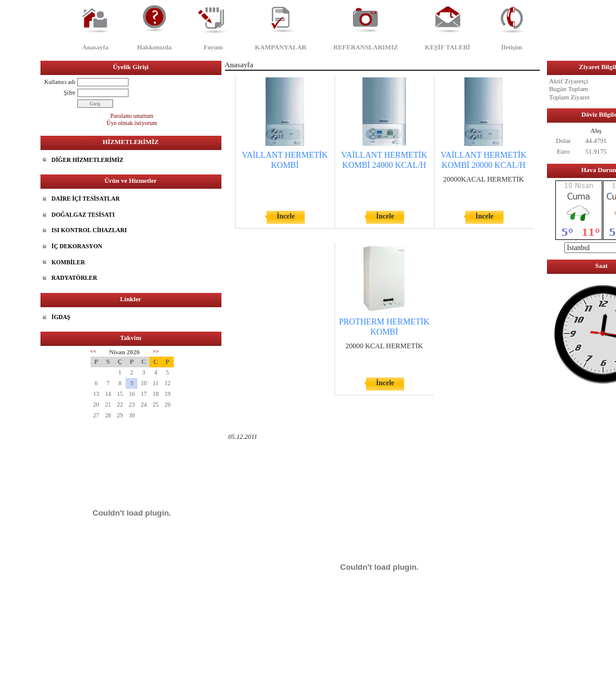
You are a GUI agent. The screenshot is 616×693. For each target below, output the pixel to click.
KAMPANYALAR (281, 47)
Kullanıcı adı (60, 82)
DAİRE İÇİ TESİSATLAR (86, 199)
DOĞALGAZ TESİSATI (83, 215)
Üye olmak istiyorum (132, 123)
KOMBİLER (68, 262)
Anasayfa (95, 47)
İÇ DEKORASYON (77, 246)
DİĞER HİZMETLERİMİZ (88, 160)
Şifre (69, 93)
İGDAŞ (61, 317)
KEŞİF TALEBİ (448, 47)
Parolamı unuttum (132, 116)
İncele (286, 216)
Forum (213, 47)
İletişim (512, 47)
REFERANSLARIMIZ (366, 47)
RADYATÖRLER (75, 278)
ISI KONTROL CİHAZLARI (90, 230)
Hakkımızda (154, 47)
